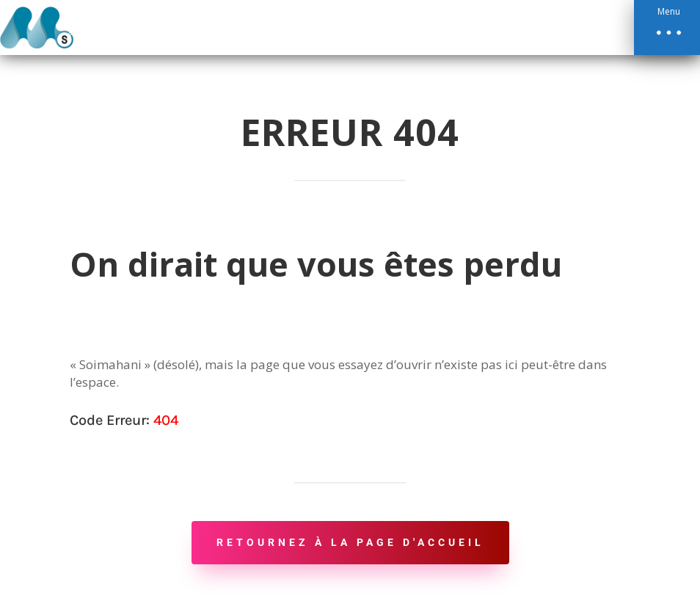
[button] (667, 28)
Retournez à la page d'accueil (350, 542)
